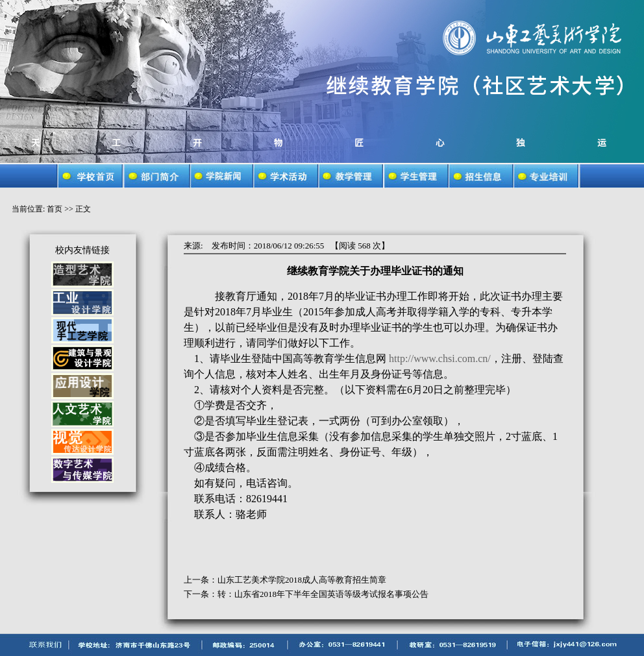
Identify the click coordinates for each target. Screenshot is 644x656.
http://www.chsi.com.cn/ (440, 358)
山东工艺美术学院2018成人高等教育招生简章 (302, 580)
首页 (55, 209)
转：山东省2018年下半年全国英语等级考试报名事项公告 (323, 594)
